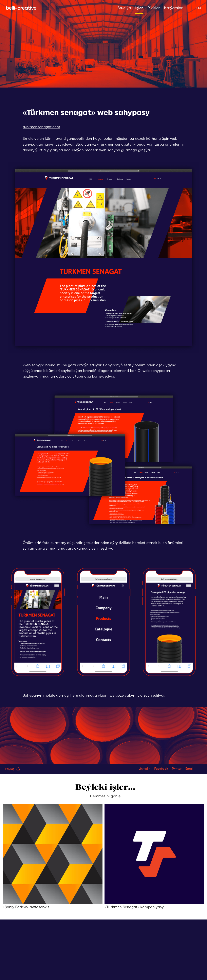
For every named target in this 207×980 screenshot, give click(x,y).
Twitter (177, 769)
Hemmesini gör (105, 796)
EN (198, 8)
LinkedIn (145, 769)
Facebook (162, 769)
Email (189, 769)
